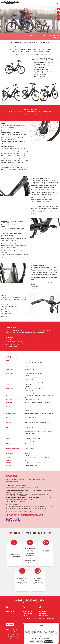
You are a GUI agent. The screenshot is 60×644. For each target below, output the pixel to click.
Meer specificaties (38, 78)
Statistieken (47, 637)
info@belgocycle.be (58, 12)
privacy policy (14, 640)
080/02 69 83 (58, 9)
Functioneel (37, 637)
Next (59, 92)
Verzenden (10, 624)
